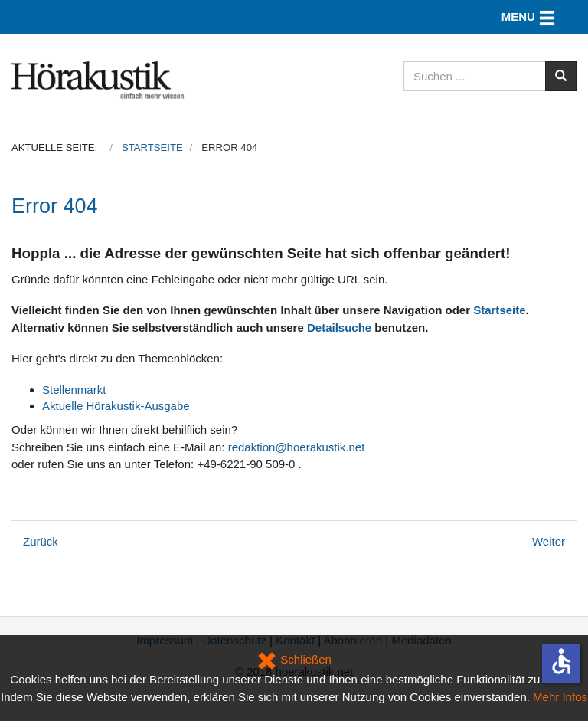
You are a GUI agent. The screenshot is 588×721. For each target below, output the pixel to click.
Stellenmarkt (74, 390)
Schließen (294, 659)
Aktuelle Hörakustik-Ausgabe (116, 406)
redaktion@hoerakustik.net (297, 447)
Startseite (499, 310)
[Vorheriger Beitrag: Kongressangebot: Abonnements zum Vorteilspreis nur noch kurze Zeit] (41, 541)
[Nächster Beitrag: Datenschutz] (549, 541)
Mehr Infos (560, 697)
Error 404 (55, 206)
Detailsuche (339, 328)
